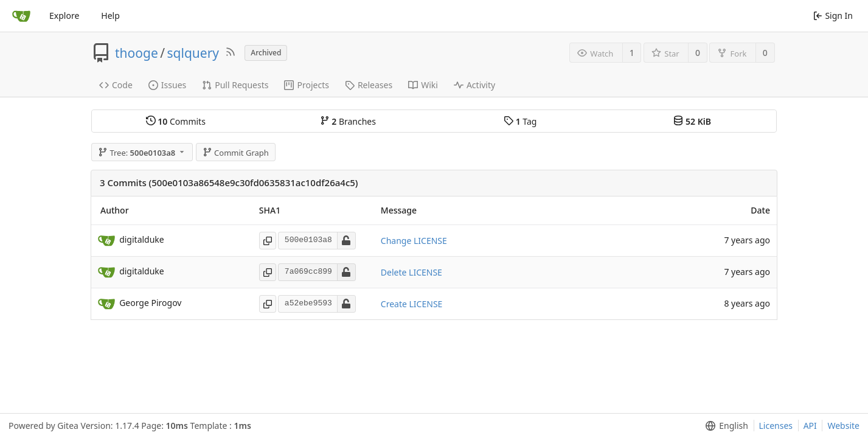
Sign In (833, 16)
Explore (64, 16)
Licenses (776, 426)
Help (110, 16)
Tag (520, 121)
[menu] (724, 426)
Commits (176, 121)
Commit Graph (236, 153)
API (810, 426)
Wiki (423, 85)
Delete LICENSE (411, 272)
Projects (306, 85)
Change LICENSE (414, 241)
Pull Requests (235, 85)
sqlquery (193, 53)
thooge (137, 53)
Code (116, 85)
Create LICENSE (412, 304)
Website (843, 426)
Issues (167, 85)
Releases (369, 85)
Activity (474, 85)
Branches (348, 121)
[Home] (21, 16)
